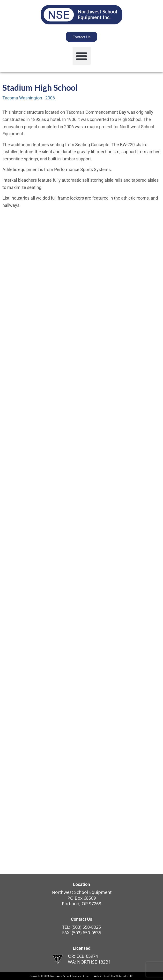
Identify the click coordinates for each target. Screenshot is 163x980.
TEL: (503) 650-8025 (81, 927)
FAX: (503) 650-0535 (82, 933)
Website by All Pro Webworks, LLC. (114, 976)
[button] (82, 56)
